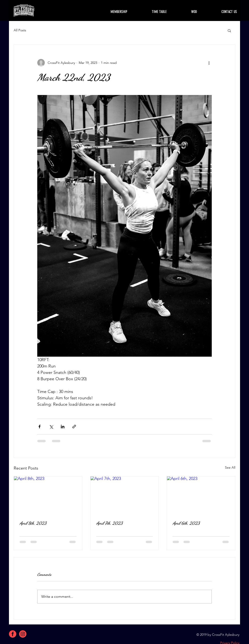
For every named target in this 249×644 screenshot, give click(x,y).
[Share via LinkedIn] (63, 427)
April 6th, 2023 (186, 523)
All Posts (20, 30)
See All (230, 467)
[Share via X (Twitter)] (51, 427)
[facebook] (13, 634)
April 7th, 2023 (109, 523)
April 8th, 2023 (33, 523)
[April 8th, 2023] (48, 495)
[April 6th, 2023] (201, 495)
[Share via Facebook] (39, 427)
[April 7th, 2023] (125, 495)
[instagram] (23, 634)
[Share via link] (74, 427)
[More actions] (209, 63)
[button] (229, 30)
